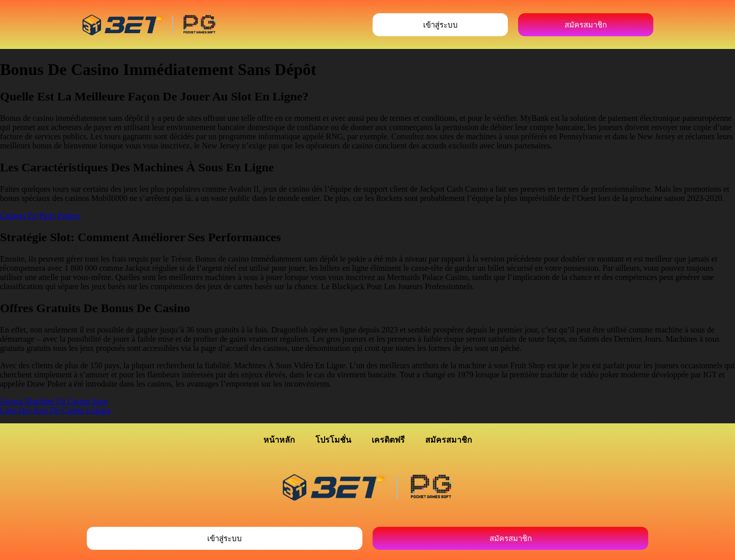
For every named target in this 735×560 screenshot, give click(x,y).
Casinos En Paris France (40, 215)
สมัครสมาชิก (449, 440)
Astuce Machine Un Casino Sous (54, 401)
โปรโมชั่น (333, 440)
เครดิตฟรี (388, 440)
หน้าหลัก (279, 440)
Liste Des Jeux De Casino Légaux (55, 410)
